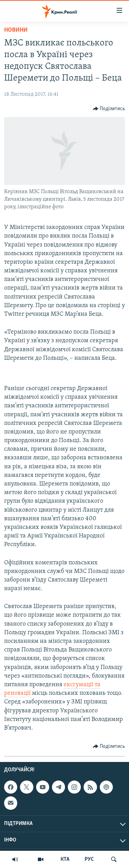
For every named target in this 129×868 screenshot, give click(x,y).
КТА (65, 859)
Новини (16, 30)
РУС (89, 859)
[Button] (109, 109)
